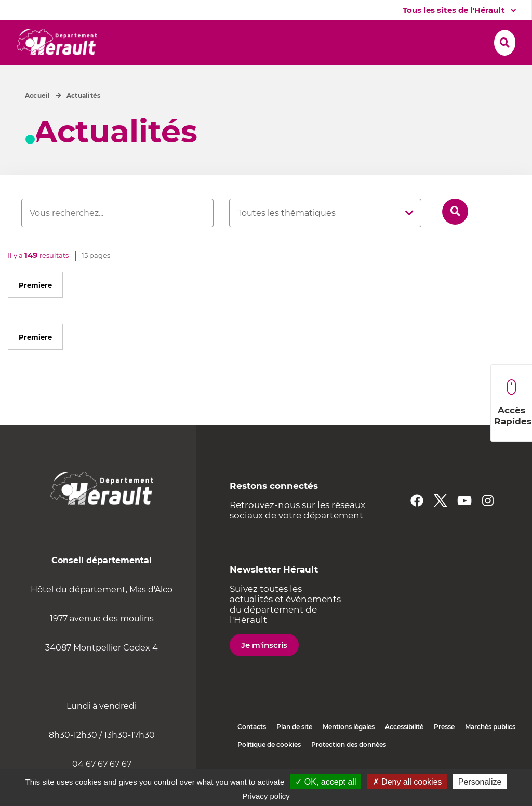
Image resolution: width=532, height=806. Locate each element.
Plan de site (294, 749)
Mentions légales (349, 749)
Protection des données (349, 767)
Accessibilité (404, 749)
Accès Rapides (513, 403)
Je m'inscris (264, 667)
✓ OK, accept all (325, 782)
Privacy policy (266, 796)
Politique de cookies (269, 767)
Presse (444, 749)
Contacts (252, 749)
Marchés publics (490, 749)
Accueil (38, 118)
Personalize (480, 782)
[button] (149, 40)
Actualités (83, 118)
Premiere (35, 307)
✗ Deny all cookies (407, 782)
